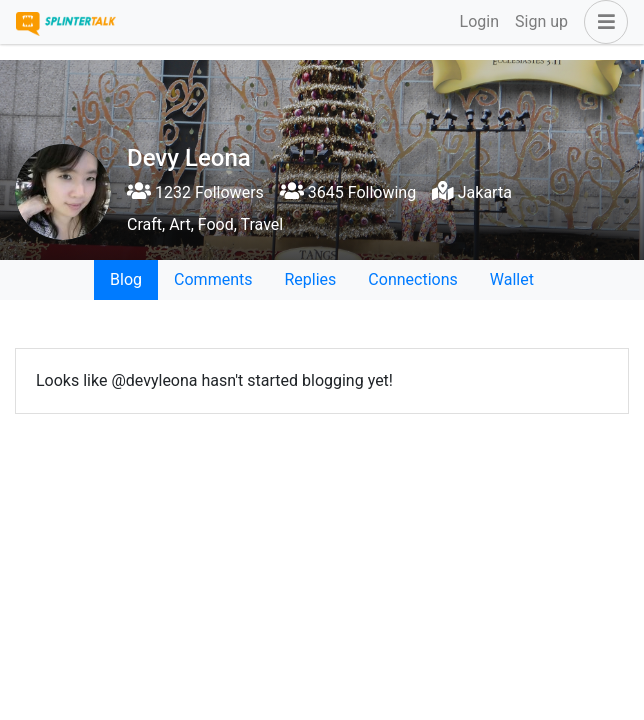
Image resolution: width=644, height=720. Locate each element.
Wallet (512, 279)
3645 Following (348, 192)
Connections (412, 279)
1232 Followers (195, 192)
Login (479, 21)
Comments (213, 279)
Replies (310, 279)
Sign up (541, 21)
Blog (126, 279)
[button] (602, 22)
